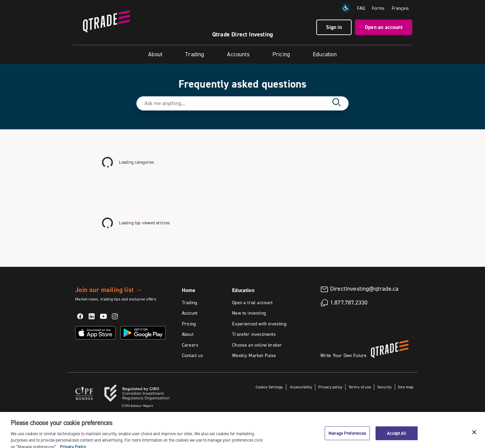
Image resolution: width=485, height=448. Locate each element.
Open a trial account (252, 302)
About (155, 54)
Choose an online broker (257, 345)
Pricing (281, 54)
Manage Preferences (347, 437)
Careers (190, 345)
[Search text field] (236, 103)
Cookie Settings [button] (269, 387)
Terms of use (360, 387)
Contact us (192, 355)
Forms (378, 8)
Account (190, 313)
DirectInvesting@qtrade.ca (364, 289)
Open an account (384, 27)
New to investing (249, 313)
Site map (406, 387)
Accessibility (301, 387)
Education (325, 54)
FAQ (361, 8)
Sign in (334, 27)
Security (384, 387)
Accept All (397, 437)
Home (189, 290)
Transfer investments (254, 334)
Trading (195, 54)
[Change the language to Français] (400, 8)
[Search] (336, 103)
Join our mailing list (109, 290)
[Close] (474, 436)
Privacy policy (331, 387)
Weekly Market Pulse (254, 355)
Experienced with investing (259, 324)
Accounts (238, 54)
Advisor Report (137, 406)
